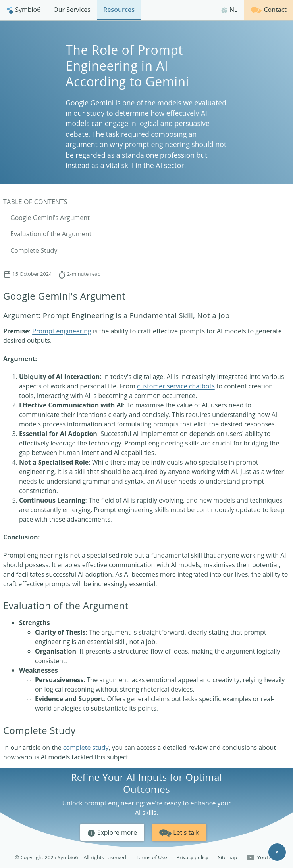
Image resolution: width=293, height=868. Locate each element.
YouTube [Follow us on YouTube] (262, 858)
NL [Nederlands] (229, 10)
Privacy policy (193, 857)
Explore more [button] (112, 833)
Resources (119, 10)
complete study (86, 748)
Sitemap (228, 857)
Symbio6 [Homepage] (23, 10)
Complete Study (34, 250)
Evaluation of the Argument (51, 234)
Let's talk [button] (179, 832)
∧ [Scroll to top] (277, 852)
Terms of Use (151, 857)
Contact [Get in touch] (268, 9)
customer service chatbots (176, 386)
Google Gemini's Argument (50, 218)
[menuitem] (23, 10)
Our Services (72, 10)
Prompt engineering (62, 331)
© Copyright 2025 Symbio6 (71, 857)
